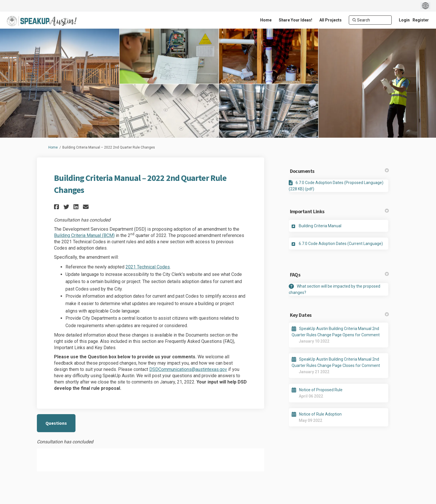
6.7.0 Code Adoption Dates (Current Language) (341, 244)
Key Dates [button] (339, 315)
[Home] (266, 20)
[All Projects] (331, 20)
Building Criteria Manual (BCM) (84, 235)
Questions (56, 423)
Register (421, 20)
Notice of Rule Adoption (320, 414)
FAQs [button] (339, 275)
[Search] (370, 20)
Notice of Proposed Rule (321, 390)
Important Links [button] (339, 211)
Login (404, 20)
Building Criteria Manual (320, 226)
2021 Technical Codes (148, 267)
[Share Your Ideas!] (295, 20)
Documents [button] (339, 171)
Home (53, 147)
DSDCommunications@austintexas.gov (188, 369)
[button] (57, 207)
